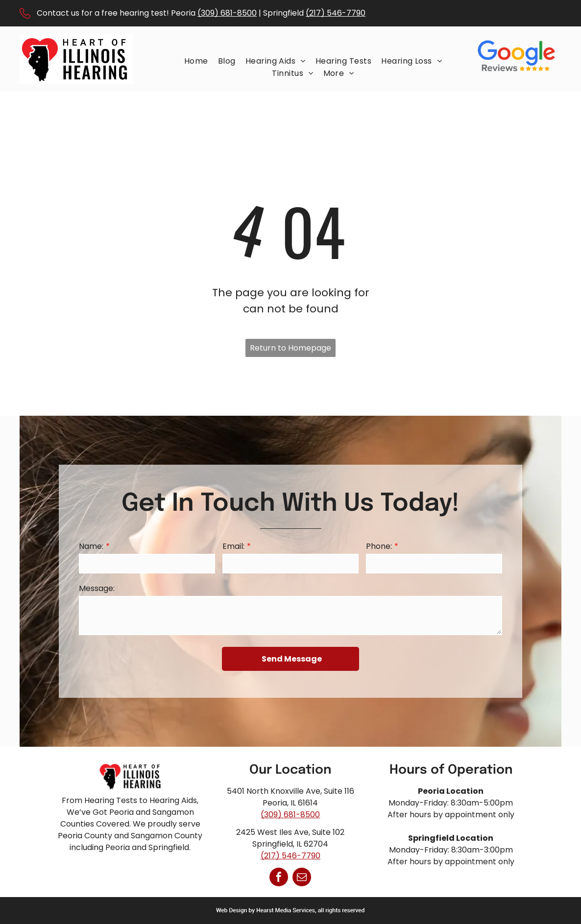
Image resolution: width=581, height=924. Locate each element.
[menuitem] (196, 61)
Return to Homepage (290, 348)
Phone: (379, 546)
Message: (97, 588)
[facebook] (279, 878)
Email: (233, 546)
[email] (302, 878)
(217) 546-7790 (336, 13)
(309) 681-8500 (227, 13)
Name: (91, 546)
